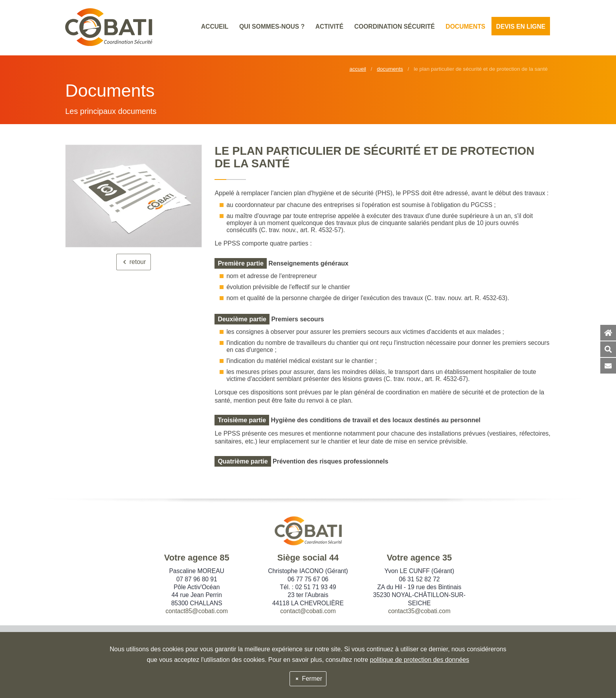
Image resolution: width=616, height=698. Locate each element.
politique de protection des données (420, 660)
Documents (390, 69)
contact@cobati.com (308, 611)
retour (134, 262)
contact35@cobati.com (419, 611)
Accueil (357, 69)
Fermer (308, 679)
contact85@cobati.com (197, 611)
